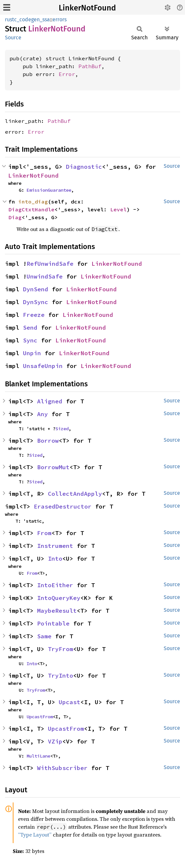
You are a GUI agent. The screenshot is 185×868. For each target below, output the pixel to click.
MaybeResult (57, 611)
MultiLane (38, 756)
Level (118, 209)
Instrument (55, 546)
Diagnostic (84, 167)
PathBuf (90, 66)
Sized (62, 429)
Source (13, 38)
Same (44, 636)
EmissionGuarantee (49, 190)
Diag (15, 217)
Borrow (48, 441)
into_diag (33, 202)
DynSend (36, 289)
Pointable (53, 623)
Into (55, 559)
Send (30, 328)
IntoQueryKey (59, 598)
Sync (30, 340)
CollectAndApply (75, 494)
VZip (55, 741)
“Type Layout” (35, 835)
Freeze (34, 315)
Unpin (32, 353)
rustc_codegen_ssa (27, 19)
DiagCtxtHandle (31, 209)
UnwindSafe (45, 276)
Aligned (50, 401)
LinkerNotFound (87, 8)
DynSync (36, 302)
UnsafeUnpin (43, 366)
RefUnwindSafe (50, 264)
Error (67, 74)
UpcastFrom (40, 717)
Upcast (70, 702)
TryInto (61, 675)
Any (42, 414)
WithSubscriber (62, 768)
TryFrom (61, 649)
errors (60, 19)
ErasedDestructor (63, 506)
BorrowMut (53, 467)
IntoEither (55, 585)
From (44, 533)
